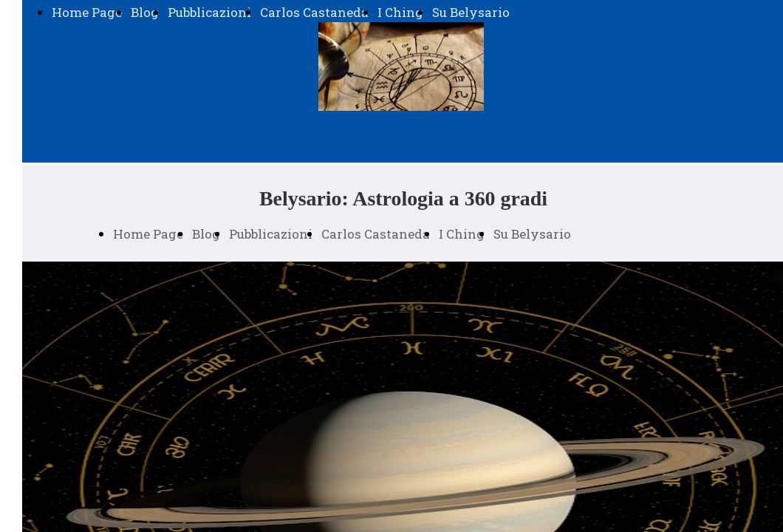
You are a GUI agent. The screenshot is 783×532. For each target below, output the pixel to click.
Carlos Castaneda (314, 12)
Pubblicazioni (209, 12)
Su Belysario (471, 12)
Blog (145, 12)
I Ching (400, 12)
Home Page (87, 12)
